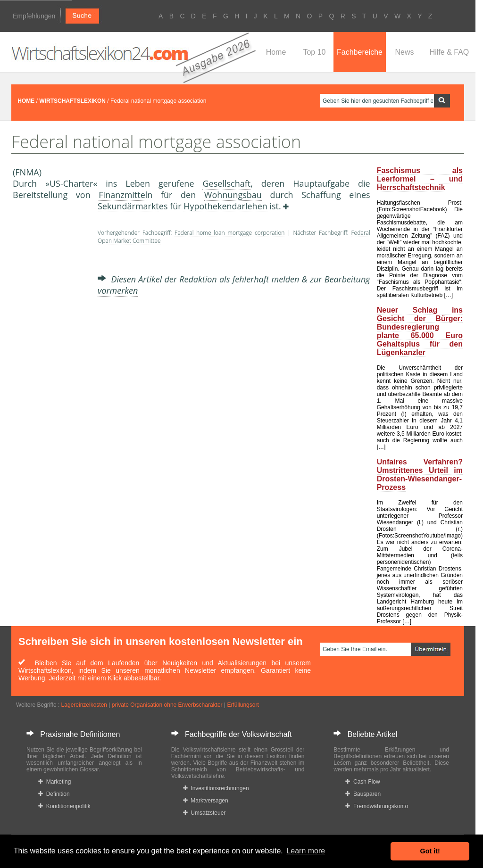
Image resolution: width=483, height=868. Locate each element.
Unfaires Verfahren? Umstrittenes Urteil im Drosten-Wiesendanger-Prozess (420, 475)
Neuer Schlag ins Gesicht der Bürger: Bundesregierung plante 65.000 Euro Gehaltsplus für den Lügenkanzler (420, 331)
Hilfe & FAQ (450, 52)
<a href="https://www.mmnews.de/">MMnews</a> (50, 357)
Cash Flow (362, 782)
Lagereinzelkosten (84, 705)
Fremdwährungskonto (377, 806)
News (404, 52)
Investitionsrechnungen (216, 788)
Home (276, 52)
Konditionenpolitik (64, 806)
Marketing (54, 782)
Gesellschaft (226, 183)
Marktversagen (206, 801)
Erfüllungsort (243, 705)
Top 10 (314, 52)
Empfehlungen (34, 16)
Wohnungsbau (233, 195)
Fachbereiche (360, 52)
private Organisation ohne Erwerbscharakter (167, 705)
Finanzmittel (123, 195)
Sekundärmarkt (128, 206)
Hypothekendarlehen (225, 206)
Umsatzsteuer (204, 813)
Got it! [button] (430, 851)
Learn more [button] (306, 851)
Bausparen (363, 794)
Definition (54, 794)
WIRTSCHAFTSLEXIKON (72, 101)
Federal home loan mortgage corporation (229, 233)
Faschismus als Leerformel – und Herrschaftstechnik (420, 179)
